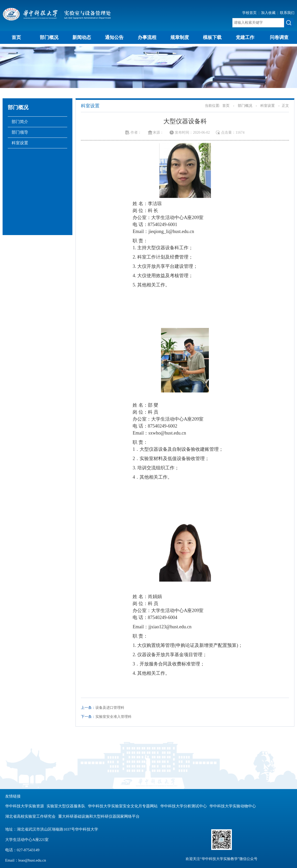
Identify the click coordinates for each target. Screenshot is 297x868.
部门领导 (20, 132)
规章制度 (180, 37)
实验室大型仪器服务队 (66, 806)
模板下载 (212, 37)
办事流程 (147, 37)
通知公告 (114, 37)
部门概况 (49, 37)
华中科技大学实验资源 (25, 806)
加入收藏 (269, 13)
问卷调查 (279, 37)
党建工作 (245, 37)
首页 (16, 37)
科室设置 (20, 143)
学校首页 (250, 13)
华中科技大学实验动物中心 (233, 806)
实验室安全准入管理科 (113, 717)
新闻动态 (82, 37)
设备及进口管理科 (110, 708)
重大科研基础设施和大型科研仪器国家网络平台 (99, 816)
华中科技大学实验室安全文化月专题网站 (123, 806)
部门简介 (20, 122)
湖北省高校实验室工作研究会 (30, 816)
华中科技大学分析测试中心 (184, 806)
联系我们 (287, 13)
